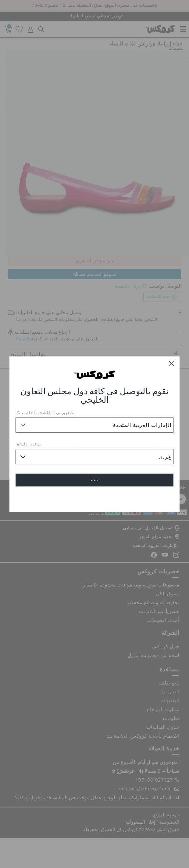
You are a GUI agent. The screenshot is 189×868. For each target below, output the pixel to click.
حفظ (94, 480)
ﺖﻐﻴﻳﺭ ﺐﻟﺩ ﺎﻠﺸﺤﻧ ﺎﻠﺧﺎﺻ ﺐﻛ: (45, 412)
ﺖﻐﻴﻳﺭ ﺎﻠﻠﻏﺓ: (28, 444)
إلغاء (94, 498)
